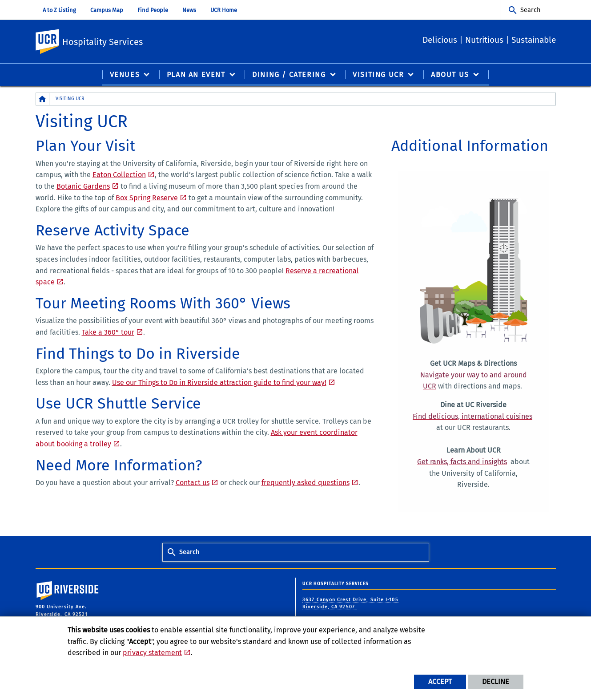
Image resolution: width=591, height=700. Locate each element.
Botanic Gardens (83, 187)
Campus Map (107, 10)
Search (530, 10)
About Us (450, 75)
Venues (125, 75)
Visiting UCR (378, 75)
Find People (153, 10)
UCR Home (224, 10)
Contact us (193, 483)
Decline (496, 682)
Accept (440, 682)
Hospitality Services (160, 40)
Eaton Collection (119, 175)
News (189, 10)
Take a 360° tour (108, 333)
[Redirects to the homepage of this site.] (43, 99)
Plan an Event (196, 75)
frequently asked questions (306, 483)
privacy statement (152, 653)
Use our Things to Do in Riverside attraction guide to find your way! (219, 383)
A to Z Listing (59, 10)
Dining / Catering (289, 75)
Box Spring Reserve (147, 198)
